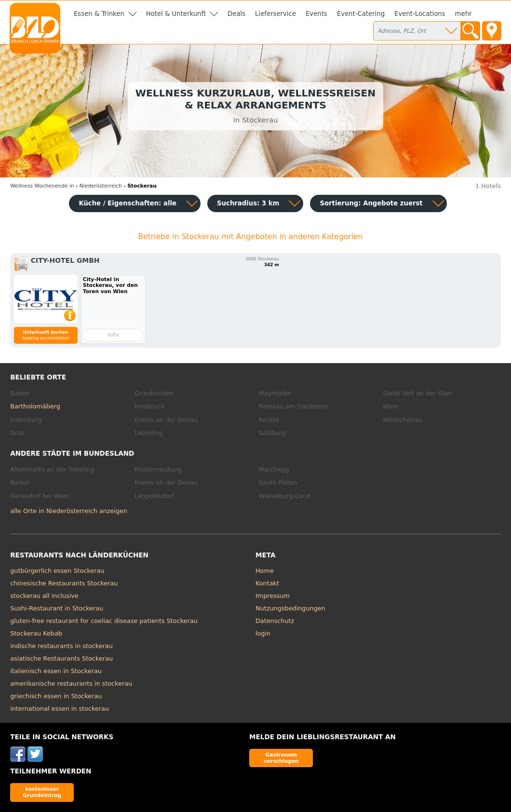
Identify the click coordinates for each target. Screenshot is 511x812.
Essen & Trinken (99, 14)
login (263, 633)
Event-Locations (420, 14)
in (42, 186)
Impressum (273, 596)
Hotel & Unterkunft (176, 14)
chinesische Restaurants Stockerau (64, 583)
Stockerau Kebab (36, 633)
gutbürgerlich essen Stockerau (57, 571)
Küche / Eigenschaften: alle (128, 203)
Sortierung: (371, 203)
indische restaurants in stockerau (61, 646)
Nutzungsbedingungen (290, 608)
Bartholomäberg (35, 406)
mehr (464, 14)
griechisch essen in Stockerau (56, 696)
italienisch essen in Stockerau (56, 671)
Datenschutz (275, 621)
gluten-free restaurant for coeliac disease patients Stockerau (104, 621)
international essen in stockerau (60, 709)
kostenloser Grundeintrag (42, 792)
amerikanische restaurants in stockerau (71, 683)
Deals (236, 14)
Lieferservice (276, 14)
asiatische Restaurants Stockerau (61, 658)
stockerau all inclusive (44, 596)
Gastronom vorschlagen (281, 758)
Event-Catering (361, 14)
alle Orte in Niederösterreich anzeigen (69, 511)
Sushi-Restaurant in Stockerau (57, 608)
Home (265, 571)
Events (316, 14)
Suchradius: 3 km (248, 203)
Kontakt (267, 583)
